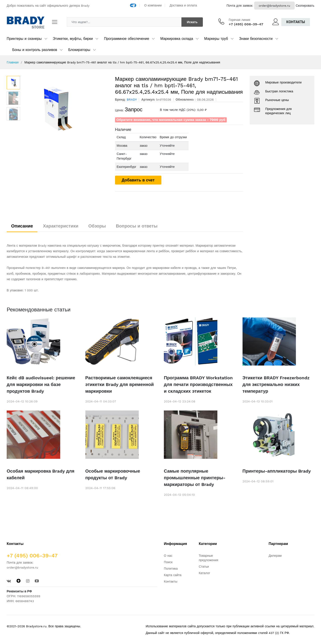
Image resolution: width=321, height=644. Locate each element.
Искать (192, 22)
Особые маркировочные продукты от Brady (113, 474)
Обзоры (97, 226)
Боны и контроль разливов (35, 50)
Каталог (205, 573)
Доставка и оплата (183, 5)
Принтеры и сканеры (24, 39)
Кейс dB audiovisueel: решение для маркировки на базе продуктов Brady (41, 384)
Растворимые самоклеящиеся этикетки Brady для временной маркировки (120, 384)
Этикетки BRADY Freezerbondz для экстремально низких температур (276, 384)
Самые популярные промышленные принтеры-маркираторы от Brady (195, 478)
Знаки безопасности (256, 39)
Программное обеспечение (127, 39)
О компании (153, 5)
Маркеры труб (216, 39)
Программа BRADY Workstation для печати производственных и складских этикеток (198, 384)
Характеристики (61, 226)
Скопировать (305, 6)
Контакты (296, 22)
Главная (13, 62)
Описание (22, 226)
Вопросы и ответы (137, 226)
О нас (168, 556)
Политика (171, 569)
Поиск (168, 562)
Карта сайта (173, 575)
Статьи (204, 567)
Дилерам (275, 556)
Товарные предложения (209, 558)
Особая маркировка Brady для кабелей (41, 474)
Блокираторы (79, 50)
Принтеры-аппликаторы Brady (277, 471)
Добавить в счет (138, 180)
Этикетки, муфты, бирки (73, 39)
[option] (65, 109)
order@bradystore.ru (274, 6)
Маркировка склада (177, 39)
